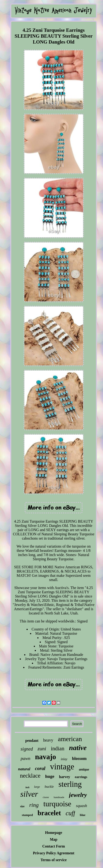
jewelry (78, 795)
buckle (49, 787)
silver (29, 794)
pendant (32, 741)
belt (28, 787)
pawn (25, 758)
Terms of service (54, 860)
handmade (59, 797)
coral (40, 768)
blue (83, 815)
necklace (30, 776)
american (70, 739)
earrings (81, 777)
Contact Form (53, 846)
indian (58, 749)
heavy (48, 740)
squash (82, 806)
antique (84, 769)
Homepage (54, 833)
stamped (27, 815)
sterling (70, 784)
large (37, 787)
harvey (65, 777)
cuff (71, 813)
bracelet (49, 813)
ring (34, 805)
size (22, 806)
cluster (46, 797)
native (78, 748)
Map (54, 839)
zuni (42, 749)
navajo (46, 757)
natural (24, 769)
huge (50, 776)
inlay (64, 759)
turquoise (57, 804)
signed (27, 749)
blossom (79, 759)
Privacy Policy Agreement (54, 853)
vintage (62, 767)
